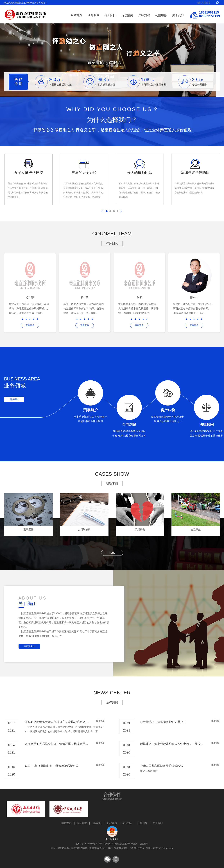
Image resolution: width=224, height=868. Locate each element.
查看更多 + (29, 646)
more (112, 553)
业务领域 (93, 15)
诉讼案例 (127, 15)
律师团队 (110, 15)
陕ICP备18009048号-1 (86, 844)
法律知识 (144, 15)
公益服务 (161, 15)
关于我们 (178, 15)
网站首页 (76, 15)
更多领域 (14, 399)
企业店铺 (144, 844)
